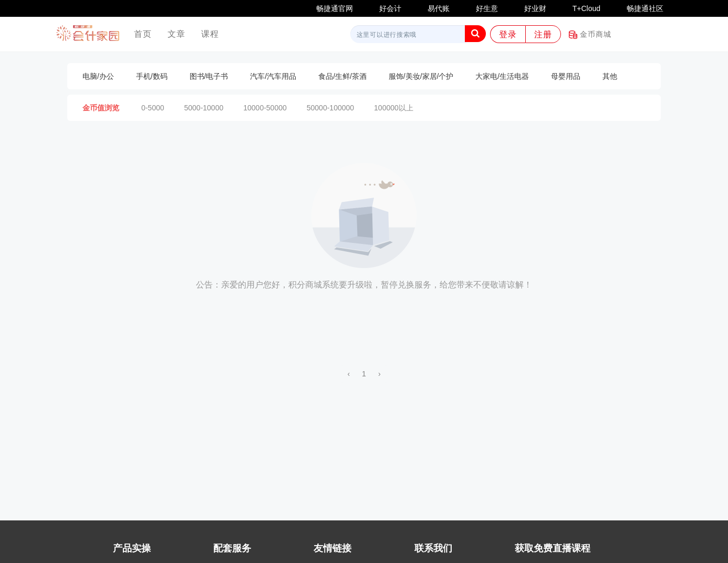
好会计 (390, 8)
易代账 (439, 8)
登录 (508, 34)
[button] (475, 34)
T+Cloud (586, 8)
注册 (543, 34)
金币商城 (590, 34)
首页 (147, 33)
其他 (610, 76)
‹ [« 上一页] (349, 374)
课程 (210, 34)
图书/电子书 (209, 76)
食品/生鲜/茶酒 (342, 76)
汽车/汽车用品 (273, 76)
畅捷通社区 (645, 8)
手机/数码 (152, 76)
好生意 (487, 8)
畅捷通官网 (335, 8)
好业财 (535, 8)
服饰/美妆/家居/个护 (421, 76)
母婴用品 (566, 76)
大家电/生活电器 (502, 76)
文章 (176, 34)
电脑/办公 (98, 76)
